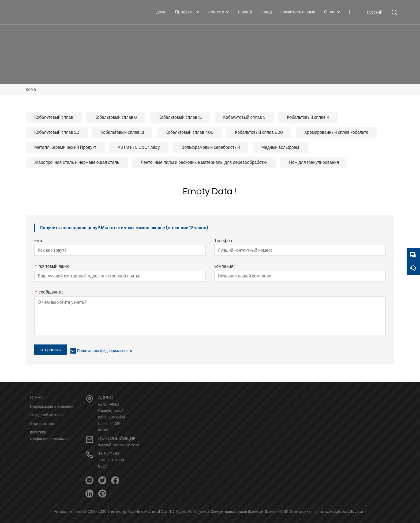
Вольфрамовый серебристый (211, 147)
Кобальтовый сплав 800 (259, 132)
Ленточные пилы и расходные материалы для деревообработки (204, 162)
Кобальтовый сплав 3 (244, 117)
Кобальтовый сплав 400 (189, 132)
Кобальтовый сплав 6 (116, 117)
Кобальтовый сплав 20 (57, 132)
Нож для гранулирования (314, 162)
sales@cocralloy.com (119, 445)
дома (31, 89)
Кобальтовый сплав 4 (308, 117)
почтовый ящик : (52, 267)
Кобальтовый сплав (54, 117)
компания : (225, 267)
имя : (39, 241)
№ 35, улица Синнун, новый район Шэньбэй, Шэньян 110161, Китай (112, 417)
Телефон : (224, 241)
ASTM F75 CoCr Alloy (139, 147)
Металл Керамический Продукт (65, 147)
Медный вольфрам (280, 147)
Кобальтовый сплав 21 (122, 132)
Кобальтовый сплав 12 (180, 117)
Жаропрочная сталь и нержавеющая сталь (77, 162)
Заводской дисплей (47, 415)
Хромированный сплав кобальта (336, 132)
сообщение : (49, 293)
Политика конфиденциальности (104, 351)
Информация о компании (52, 406)
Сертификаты (42, 424)
